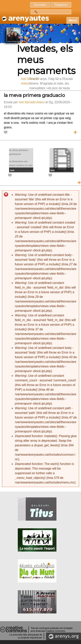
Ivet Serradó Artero (32, 102)
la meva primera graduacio (34, 95)
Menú (73, 20)
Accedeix (40, 5)
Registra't (61, 5)
